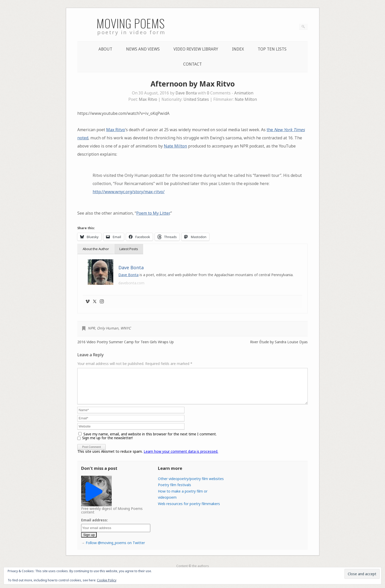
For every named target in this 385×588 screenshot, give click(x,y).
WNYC (126, 328)
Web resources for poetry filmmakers (189, 510)
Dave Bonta (186, 93)
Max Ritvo (148, 99)
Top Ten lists (272, 49)
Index (238, 49)
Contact (192, 64)
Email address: (95, 526)
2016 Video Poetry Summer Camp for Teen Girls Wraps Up (126, 342)
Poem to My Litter (153, 213)
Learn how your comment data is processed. (181, 457)
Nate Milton (246, 99)
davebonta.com (131, 283)
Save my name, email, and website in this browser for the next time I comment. (150, 440)
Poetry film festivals (175, 491)
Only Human (108, 328)
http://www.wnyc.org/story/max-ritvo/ (129, 192)
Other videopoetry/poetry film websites (191, 485)
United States (196, 99)
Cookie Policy (107, 580)
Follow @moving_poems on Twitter (115, 549)
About (105, 49)
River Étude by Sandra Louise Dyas (279, 342)
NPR (91, 328)
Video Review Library (196, 49)
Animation (244, 93)
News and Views (143, 49)
